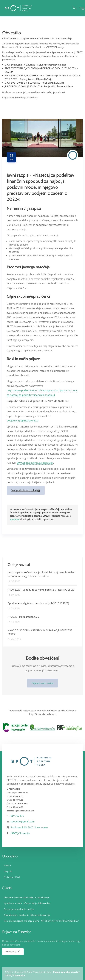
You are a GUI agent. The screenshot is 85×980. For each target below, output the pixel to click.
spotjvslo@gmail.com (23, 822)
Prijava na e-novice (42, 683)
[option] (16, 728)
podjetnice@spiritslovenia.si (23, 421)
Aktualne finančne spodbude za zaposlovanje (27, 897)
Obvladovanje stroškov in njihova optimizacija (27, 915)
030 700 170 (17, 816)
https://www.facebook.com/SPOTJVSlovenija (41, 47)
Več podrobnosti (26, 490)
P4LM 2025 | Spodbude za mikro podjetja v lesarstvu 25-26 (41, 590)
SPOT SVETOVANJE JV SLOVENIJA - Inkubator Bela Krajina (34, 83)
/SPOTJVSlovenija (20, 833)
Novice (7, 865)
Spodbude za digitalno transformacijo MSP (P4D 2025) (38, 603)
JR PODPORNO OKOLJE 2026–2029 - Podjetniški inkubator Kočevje (39, 86)
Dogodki (8, 871)
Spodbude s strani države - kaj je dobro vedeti (27, 903)
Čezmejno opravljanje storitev (19, 909)
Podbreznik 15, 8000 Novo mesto (29, 827)
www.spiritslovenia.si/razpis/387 (35, 463)
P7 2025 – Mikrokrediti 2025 (23, 617)
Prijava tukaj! (13, 952)
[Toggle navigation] (81, 8)
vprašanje (15, 519)
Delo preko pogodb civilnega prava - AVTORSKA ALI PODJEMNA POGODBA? (41, 921)
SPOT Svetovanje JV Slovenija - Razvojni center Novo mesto (35, 65)
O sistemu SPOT (12, 877)
